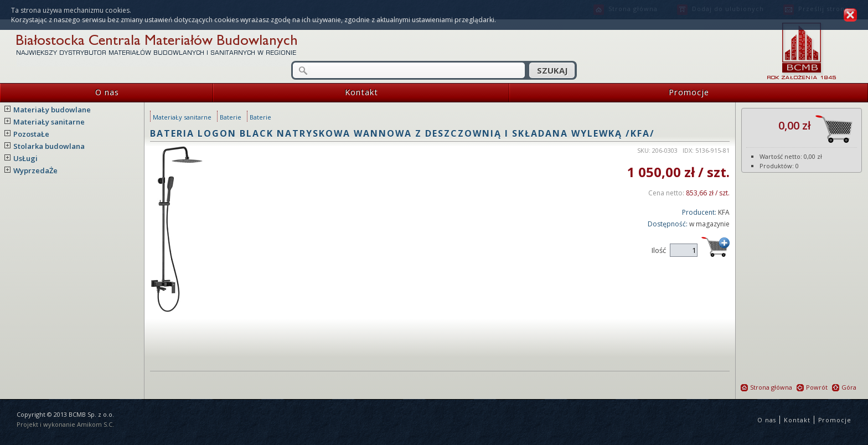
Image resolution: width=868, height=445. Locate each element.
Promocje (609, 93)
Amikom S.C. (95, 424)
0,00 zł (815, 129)
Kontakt (296, 93)
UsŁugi (25, 158)
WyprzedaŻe (35, 170)
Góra (844, 387)
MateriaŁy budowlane (52, 110)
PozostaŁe (31, 134)
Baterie (231, 117)
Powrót (812, 387)
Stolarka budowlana (49, 146)
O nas (60, 93)
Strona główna (766, 387)
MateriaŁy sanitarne (49, 122)
